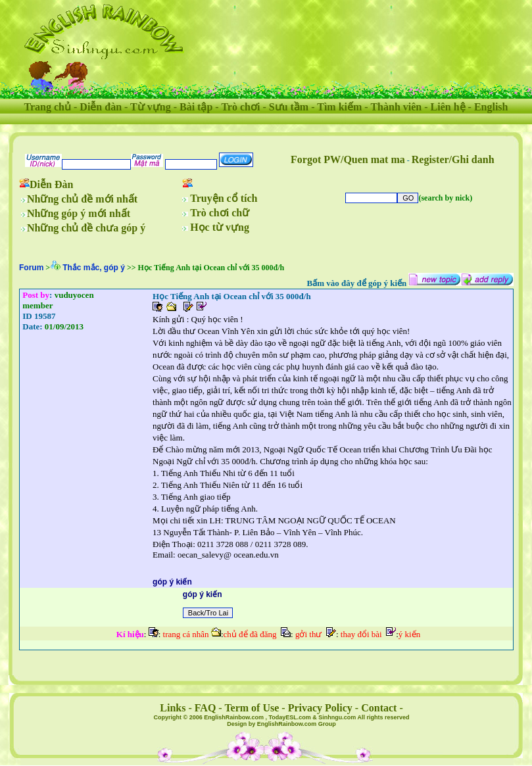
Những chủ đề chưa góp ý (86, 228)
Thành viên (396, 107)
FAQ (206, 708)
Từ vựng (151, 107)
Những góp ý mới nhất (79, 213)
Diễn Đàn (51, 184)
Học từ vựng (220, 227)
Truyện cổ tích (224, 198)
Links (173, 708)
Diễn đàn (101, 107)
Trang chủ (48, 107)
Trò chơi (240, 107)
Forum (31, 268)
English (491, 107)
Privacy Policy (320, 708)
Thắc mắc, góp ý (94, 268)
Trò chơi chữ (220, 213)
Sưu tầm (289, 107)
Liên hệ (448, 107)
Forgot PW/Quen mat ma (348, 159)
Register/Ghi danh (453, 159)
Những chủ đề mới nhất (82, 199)
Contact (379, 708)
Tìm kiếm (339, 107)
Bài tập (196, 107)
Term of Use (252, 708)
